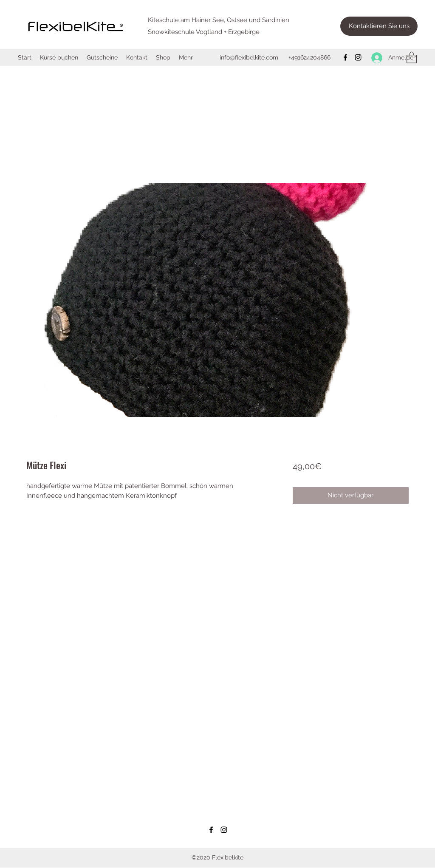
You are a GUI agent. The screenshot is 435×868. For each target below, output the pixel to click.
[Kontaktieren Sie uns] (379, 26)
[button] (412, 57)
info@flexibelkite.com (249, 57)
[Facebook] (345, 57)
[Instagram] (358, 57)
